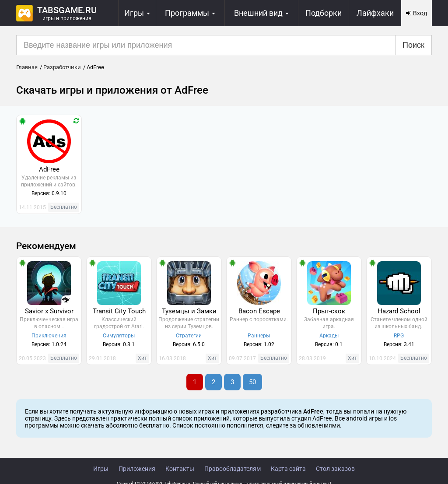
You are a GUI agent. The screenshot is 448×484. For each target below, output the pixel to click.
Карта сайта (288, 469)
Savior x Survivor (49, 311)
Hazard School (399, 311)
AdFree (49, 169)
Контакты (180, 469)
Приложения (137, 469)
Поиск (413, 45)
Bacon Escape (259, 311)
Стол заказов (335, 469)
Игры (101, 469)
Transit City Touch (119, 311)
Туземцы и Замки (189, 311)
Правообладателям (233, 469)
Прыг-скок (329, 311)
